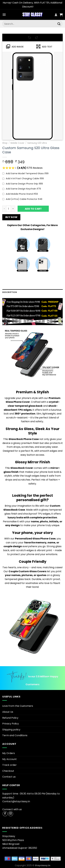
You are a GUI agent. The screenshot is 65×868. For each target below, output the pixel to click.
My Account (9, 759)
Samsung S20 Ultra (37, 143)
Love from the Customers (18, 706)
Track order (9, 765)
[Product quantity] (9, 209)
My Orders (9, 753)
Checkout (8, 771)
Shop (5, 143)
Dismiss (39, 7)
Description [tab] (10, 292)
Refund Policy (10, 718)
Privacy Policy (11, 724)
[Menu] (4, 15)
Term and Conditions (15, 735)
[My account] (56, 15)
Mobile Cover (17, 143)
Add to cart (33, 209)
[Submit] (59, 24)
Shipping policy (11, 730)
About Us (8, 712)
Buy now (11, 217)
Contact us (9, 777)
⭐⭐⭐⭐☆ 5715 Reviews (22, 168)
